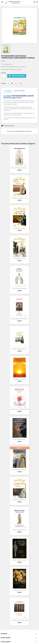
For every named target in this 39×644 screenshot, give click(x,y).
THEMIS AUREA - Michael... (19, 560)
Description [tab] (8, 91)
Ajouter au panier (17, 76)
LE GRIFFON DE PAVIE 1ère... (19, 500)
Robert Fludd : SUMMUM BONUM (20, 409)
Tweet (12, 83)
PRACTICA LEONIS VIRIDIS (20, 289)
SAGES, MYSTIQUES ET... (19, 439)
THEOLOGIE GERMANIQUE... (20, 530)
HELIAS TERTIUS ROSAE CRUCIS (20, 319)
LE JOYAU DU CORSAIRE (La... (19, 349)
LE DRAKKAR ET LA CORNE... (19, 470)
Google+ (16, 83)
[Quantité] (3, 76)
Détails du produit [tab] (19, 91)
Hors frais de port (8, 64)
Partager (8, 83)
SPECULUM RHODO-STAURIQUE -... (19, 168)
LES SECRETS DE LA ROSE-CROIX (20, 620)
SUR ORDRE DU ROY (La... (19, 258)
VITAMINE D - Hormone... (19, 379)
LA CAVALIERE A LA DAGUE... (20, 228)
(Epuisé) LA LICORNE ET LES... (20, 198)
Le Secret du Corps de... (19, 590)
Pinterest (20, 83)
